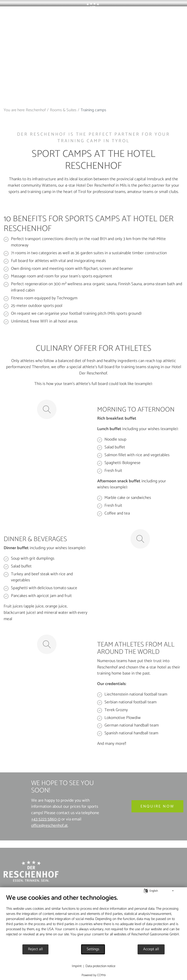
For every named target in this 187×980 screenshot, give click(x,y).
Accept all (151, 949)
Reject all (35, 949)
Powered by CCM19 (94, 975)
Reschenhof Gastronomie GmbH (155, 934)
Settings (93, 949)
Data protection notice (100, 966)
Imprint (77, 966)
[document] (93, 919)
